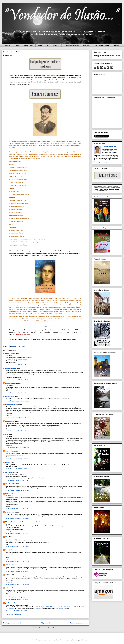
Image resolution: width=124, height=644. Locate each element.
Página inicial (46, 623)
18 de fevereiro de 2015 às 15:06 (17, 546)
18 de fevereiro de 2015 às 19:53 (17, 584)
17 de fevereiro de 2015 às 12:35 (17, 459)
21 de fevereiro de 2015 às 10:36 (17, 599)
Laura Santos (10, 421)
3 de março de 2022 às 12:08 (16, 611)
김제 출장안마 (10, 608)
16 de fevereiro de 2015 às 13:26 (17, 365)
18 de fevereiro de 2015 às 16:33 (17, 571)
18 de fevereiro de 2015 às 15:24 (17, 561)
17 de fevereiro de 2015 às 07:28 (17, 447)
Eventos (86, 45)
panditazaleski (10, 603)
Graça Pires (9, 451)
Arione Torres (10, 472)
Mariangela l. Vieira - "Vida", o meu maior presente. (22, 522)
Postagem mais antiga (79, 623)
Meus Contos (43, 45)
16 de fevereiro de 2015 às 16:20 (17, 401)
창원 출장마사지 (60, 608)
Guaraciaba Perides (12, 405)
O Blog (17, 45)
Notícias (56, 45)
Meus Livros (28, 45)
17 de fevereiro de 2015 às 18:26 (17, 480)
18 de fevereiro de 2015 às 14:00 (17, 518)
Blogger (85, 640)
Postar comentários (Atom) (48, 628)
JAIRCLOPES (10, 512)
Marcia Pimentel (11, 383)
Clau (7, 537)
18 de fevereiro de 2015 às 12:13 (17, 508)
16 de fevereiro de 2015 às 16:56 (17, 418)
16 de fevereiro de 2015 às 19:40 (17, 431)
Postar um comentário (13, 614)
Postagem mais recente (12, 623)
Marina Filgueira (10, 368)
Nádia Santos (10, 396)
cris (7, 434)
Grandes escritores (102, 45)
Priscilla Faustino (11, 550)
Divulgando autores (71, 45)
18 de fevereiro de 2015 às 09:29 (18, 490)
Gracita (8, 494)
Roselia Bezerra (10, 353)
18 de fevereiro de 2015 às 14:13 (17, 533)
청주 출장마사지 (66, 607)
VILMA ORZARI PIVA (12, 484)
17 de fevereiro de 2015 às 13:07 (17, 469)
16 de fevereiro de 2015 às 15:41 (17, 393)
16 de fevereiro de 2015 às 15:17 (17, 380)
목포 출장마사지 (38, 608)
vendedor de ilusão (110, 146)
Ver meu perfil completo (102, 162)
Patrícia (8, 463)
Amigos (116, 45)
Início (7, 45)
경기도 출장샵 (50, 607)
